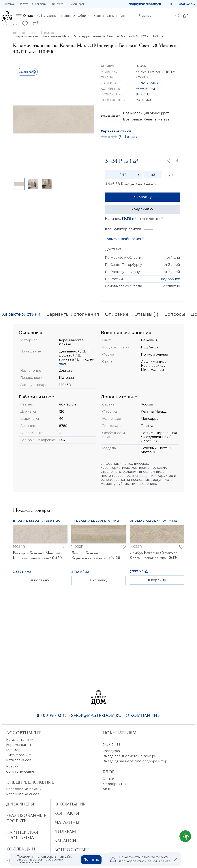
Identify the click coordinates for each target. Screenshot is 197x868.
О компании (40, 4)
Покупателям (120, 733)
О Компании (70, 804)
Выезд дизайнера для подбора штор (135, 761)
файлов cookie (28, 862)
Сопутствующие (20, 771)
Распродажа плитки (24, 789)
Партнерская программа (22, 835)
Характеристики (116, 131)
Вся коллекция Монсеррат (146, 113)
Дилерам (65, 831)
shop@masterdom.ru (145, 4)
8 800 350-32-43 (182, 4)
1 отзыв (131, 137)
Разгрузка (111, 751)
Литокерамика (19, 755)
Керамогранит (19, 745)
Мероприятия (115, 784)
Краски (12, 766)
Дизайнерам (77, 4)
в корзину (142, 197)
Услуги (111, 744)
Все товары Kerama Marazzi (147, 119)
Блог (109, 772)
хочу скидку (142, 209)
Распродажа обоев (23, 794)
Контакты (58, 4)
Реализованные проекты (26, 818)
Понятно (91, 860)
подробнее (170, 279)
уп (171, 175)
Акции (108, 789)
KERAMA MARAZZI (150, 83)
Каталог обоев (19, 760)
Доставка (8, 4)
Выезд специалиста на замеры (130, 756)
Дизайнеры (20, 804)
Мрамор (13, 750)
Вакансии (67, 841)
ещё (63, 363)
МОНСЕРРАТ (145, 89)
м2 (153, 175)
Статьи (109, 779)
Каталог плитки (20, 740)
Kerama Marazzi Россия (37, 521)
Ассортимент (24, 733)
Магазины (67, 822)
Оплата (23, 4)
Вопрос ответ (72, 850)
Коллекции (21, 849)
